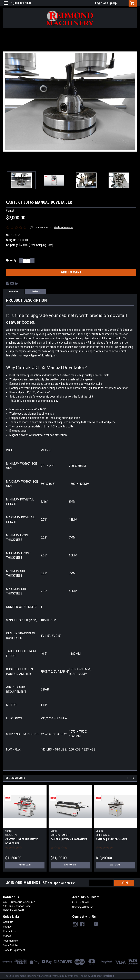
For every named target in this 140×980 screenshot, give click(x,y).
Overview (14, 291)
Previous (128, 778)
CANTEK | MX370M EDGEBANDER (69, 839)
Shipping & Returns (83, 907)
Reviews (36, 291)
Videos (7, 936)
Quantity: (12, 260)
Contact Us (9, 931)
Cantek (9, 831)
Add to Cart (25, 865)
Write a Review (63, 227)
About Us (8, 922)
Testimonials (10, 941)
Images (7, 927)
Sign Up (112, 3)
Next (134, 778)
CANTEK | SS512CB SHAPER (112, 839)
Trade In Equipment (14, 950)
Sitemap (45, 976)
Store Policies (11, 945)
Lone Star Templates (102, 976)
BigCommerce (70, 976)
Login (99, 3)
